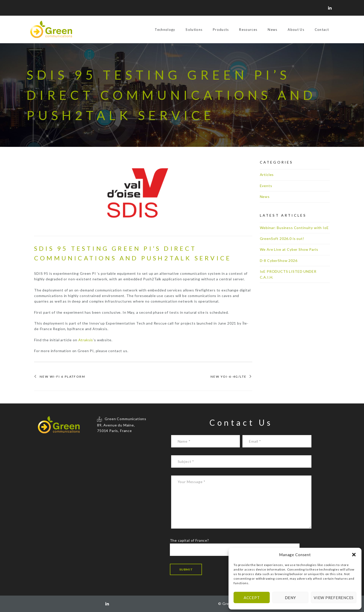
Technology (165, 30)
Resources (248, 30)
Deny (290, 598)
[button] (354, 555)
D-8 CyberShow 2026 (279, 260)
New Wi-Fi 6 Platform (62, 377)
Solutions (194, 30)
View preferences (334, 598)
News (272, 30)
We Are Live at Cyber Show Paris (289, 249)
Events (266, 186)
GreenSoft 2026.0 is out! (282, 239)
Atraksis (86, 340)
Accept (252, 598)
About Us (296, 30)
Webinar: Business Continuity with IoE (294, 228)
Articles (267, 175)
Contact (322, 30)
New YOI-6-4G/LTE (229, 377)
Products (221, 30)
